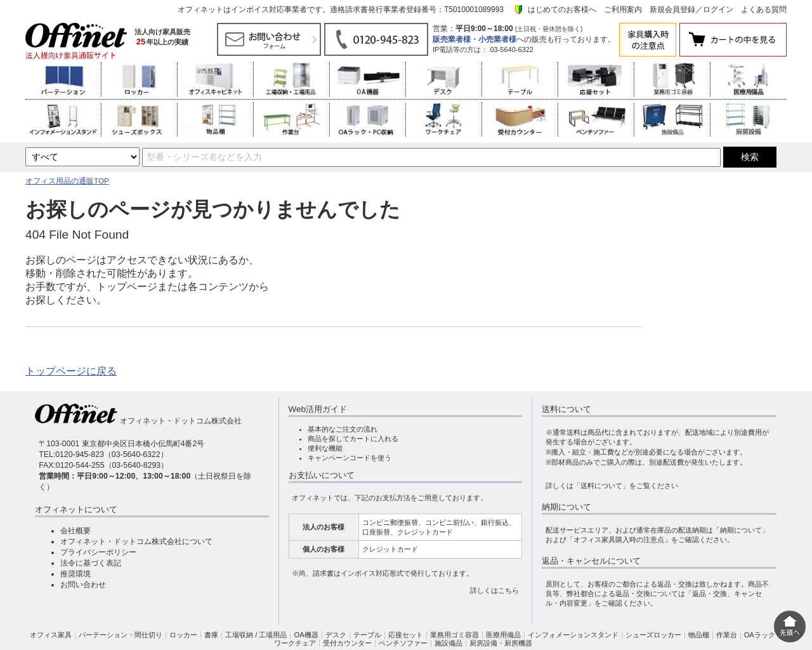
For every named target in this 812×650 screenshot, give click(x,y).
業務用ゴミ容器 (455, 635)
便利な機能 (325, 448)
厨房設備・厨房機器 (501, 643)
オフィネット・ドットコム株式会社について (136, 541)
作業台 (727, 635)
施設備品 (449, 643)
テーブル (367, 635)
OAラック (760, 635)
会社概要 (75, 531)
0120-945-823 (80, 454)
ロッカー (183, 635)
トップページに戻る (71, 371)
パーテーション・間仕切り (121, 635)
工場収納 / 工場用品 (256, 635)
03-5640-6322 (512, 50)
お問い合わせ (83, 585)
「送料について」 (601, 486)
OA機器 (306, 635)
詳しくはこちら (494, 590)
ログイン (718, 10)
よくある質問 (764, 10)
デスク (336, 635)
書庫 (211, 635)
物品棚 (699, 635)
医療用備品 (503, 635)
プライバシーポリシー (98, 552)
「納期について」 (741, 530)
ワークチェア (295, 643)
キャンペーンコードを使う (350, 458)
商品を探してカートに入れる (353, 439)
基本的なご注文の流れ (343, 429)
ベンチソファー (403, 643)
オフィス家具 (51, 635)
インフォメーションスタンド (573, 635)
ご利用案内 (623, 10)
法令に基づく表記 (91, 563)
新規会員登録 (672, 10)
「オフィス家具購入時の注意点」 (619, 540)
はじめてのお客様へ (562, 10)
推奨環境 (75, 574)
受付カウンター (347, 643)
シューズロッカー (653, 635)
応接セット (406, 635)
